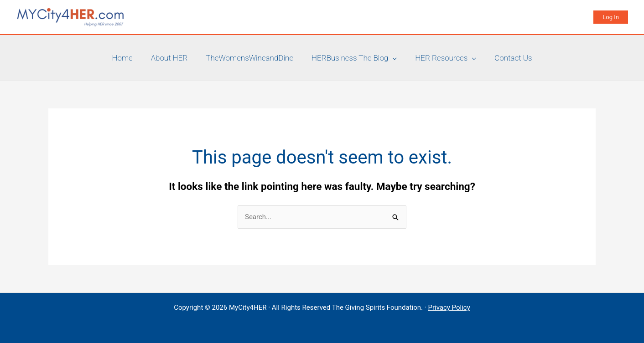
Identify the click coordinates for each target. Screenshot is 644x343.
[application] (392, 58)
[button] (611, 17)
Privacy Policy (449, 307)
